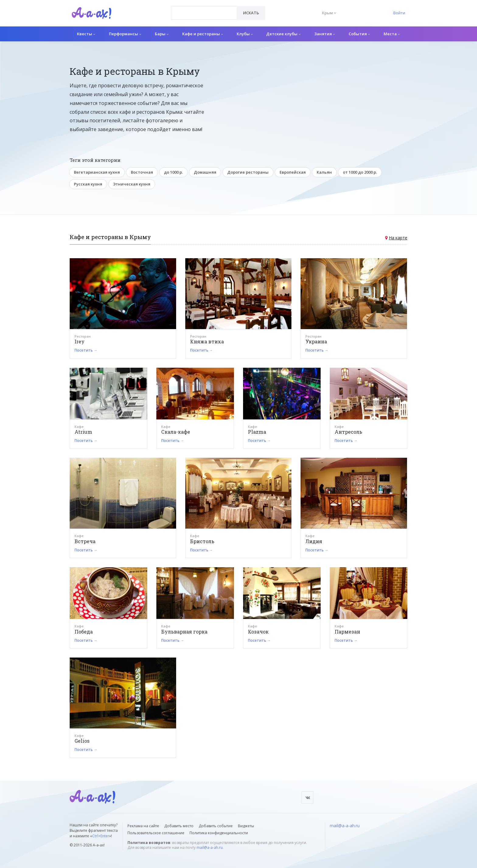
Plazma (257, 432)
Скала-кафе (176, 432)
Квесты (86, 34)
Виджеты (246, 826)
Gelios (82, 741)
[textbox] (204, 9)
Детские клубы (283, 34)
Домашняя (205, 172)
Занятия (325, 34)
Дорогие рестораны (248, 172)
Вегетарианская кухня (97, 172)
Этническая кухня (132, 184)
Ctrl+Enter (101, 836)
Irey (80, 341)
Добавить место (179, 826)
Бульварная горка (184, 632)
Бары (162, 34)
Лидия (314, 541)
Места (392, 34)
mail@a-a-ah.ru (210, 847)
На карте (398, 238)
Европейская (293, 172)
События (359, 34)
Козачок (258, 632)
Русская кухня (88, 184)
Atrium (83, 432)
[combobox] (204, 13)
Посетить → (86, 350)
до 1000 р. (173, 172)
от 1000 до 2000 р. (360, 172)
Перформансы (125, 34)
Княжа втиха (207, 341)
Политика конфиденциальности (219, 833)
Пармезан (347, 632)
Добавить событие (216, 826)
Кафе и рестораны (203, 34)
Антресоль (348, 432)
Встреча (85, 541)
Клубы (245, 34)
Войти (399, 13)
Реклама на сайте (143, 826)
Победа (84, 632)
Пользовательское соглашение (156, 833)
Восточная (142, 172)
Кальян (324, 172)
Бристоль (202, 541)
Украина (316, 341)
